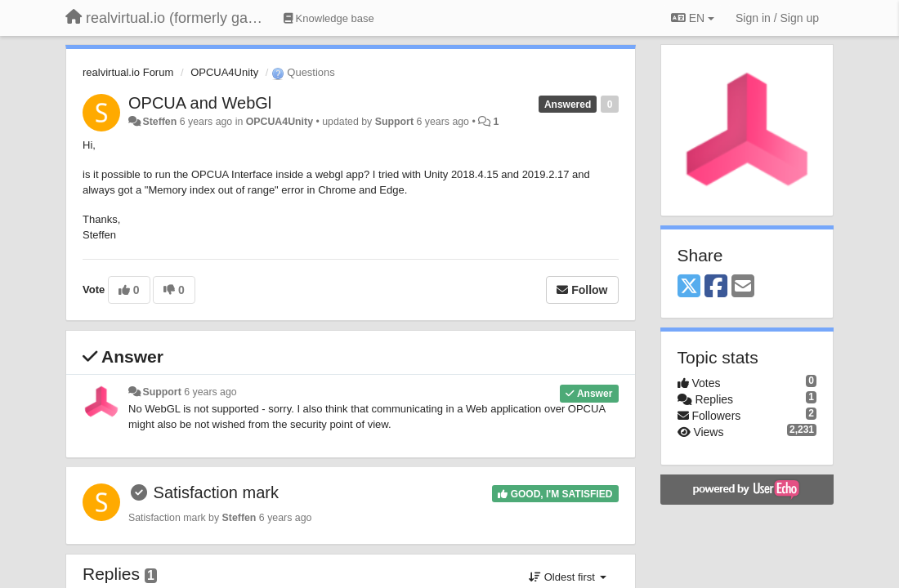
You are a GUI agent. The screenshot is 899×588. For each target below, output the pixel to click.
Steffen (159, 122)
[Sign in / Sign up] (777, 18)
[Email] (743, 287)
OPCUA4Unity (224, 72)
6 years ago (210, 392)
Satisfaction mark (216, 492)
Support (394, 122)
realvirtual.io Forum (128, 72)
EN (693, 18)
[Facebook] (716, 287)
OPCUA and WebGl (200, 103)
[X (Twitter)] (689, 287)
